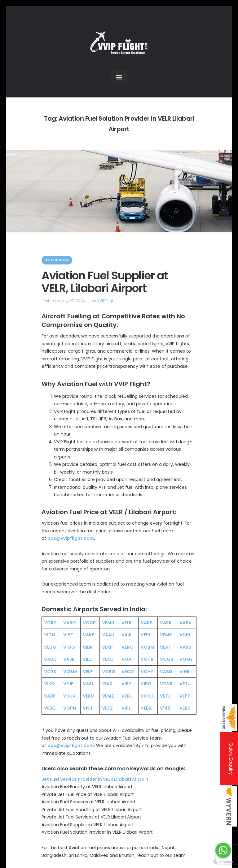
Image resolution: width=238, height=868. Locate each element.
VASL (88, 684)
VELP (88, 672)
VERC (127, 647)
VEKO (108, 659)
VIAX (107, 684)
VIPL (126, 708)
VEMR (166, 635)
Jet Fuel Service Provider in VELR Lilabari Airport (95, 779)
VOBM (148, 647)
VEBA (146, 708)
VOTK (50, 672)
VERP (107, 647)
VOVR (166, 684)
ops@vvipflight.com (71, 538)
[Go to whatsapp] (223, 850)
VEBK (185, 708)
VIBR (88, 647)
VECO (128, 672)
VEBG (50, 708)
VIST (88, 708)
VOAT (128, 659)
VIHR (185, 672)
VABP (50, 696)
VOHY (147, 672)
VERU (127, 696)
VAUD (50, 659)
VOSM (70, 672)
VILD (88, 659)
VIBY (126, 684)
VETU (185, 684)
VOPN (70, 708)
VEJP (68, 684)
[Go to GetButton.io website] (223, 862)
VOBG (109, 672)
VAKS (185, 647)
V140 (165, 708)
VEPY (185, 696)
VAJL (127, 635)
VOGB (167, 659)
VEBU (88, 696)
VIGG (69, 647)
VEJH (185, 635)
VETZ (107, 708)
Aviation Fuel (57, 260)
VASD (166, 672)
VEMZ (108, 696)
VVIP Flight (106, 301)
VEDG (50, 647)
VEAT (165, 647)
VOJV (69, 696)
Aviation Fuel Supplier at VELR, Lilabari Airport (105, 282)
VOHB (147, 659)
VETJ (165, 696)
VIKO (49, 684)
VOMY (186, 659)
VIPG (146, 684)
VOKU (147, 696)
